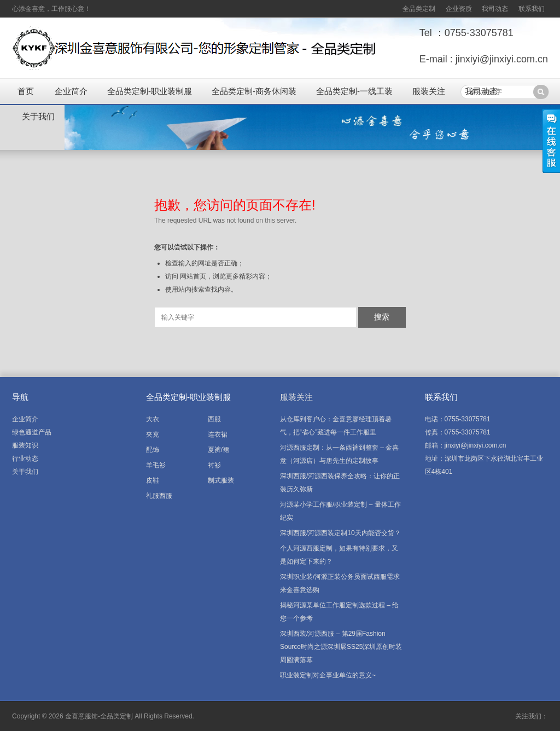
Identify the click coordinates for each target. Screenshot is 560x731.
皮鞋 (153, 480)
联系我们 (532, 9)
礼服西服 (159, 496)
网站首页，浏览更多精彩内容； (226, 276)
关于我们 (38, 116)
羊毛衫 (156, 465)
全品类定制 (419, 9)
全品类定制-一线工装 (354, 91)
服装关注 (429, 91)
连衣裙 (218, 434)
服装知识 (25, 445)
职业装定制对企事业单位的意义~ (328, 675)
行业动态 (25, 459)
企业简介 (71, 91)
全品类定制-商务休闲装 (254, 91)
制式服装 (221, 480)
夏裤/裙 (218, 450)
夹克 (153, 434)
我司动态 (495, 9)
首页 (26, 91)
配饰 (153, 450)
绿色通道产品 (32, 432)
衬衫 (214, 465)
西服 (214, 419)
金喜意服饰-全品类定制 (99, 716)
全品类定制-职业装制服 (150, 91)
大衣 (153, 419)
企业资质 (459, 9)
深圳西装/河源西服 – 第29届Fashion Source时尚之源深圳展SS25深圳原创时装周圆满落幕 (341, 647)
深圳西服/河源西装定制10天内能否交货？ (340, 533)
